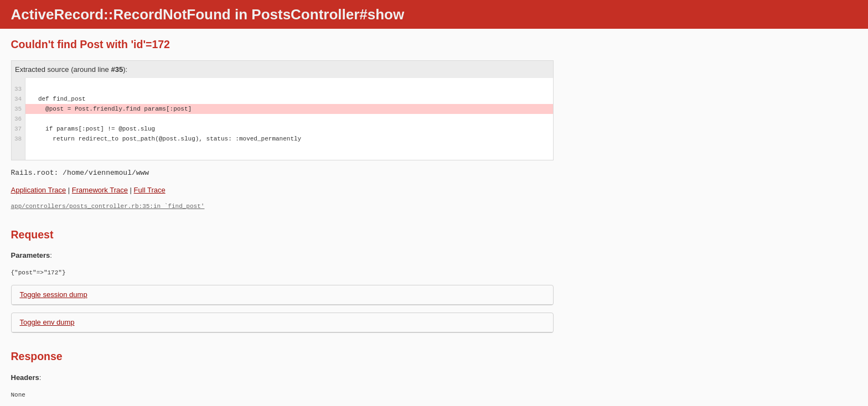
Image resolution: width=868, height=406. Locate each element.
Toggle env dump (47, 322)
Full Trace (150, 190)
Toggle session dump (54, 295)
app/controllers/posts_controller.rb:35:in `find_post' (108, 206)
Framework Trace (100, 190)
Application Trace (39, 190)
